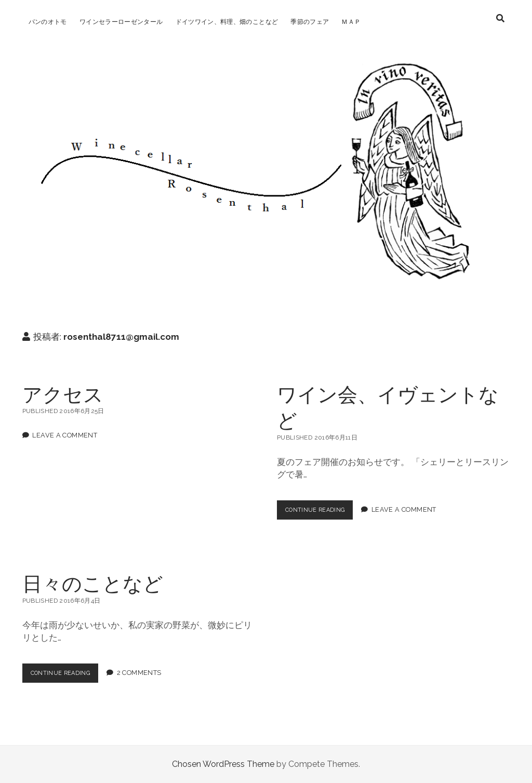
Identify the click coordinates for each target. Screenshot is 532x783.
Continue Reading (323, 512)
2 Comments (149, 673)
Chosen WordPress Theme (223, 764)
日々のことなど (93, 583)
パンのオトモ (48, 22)
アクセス (63, 394)
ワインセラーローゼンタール (121, 22)
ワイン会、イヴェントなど (388, 407)
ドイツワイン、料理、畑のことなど (227, 22)
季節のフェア (310, 22)
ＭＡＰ (351, 22)
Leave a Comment (65, 435)
